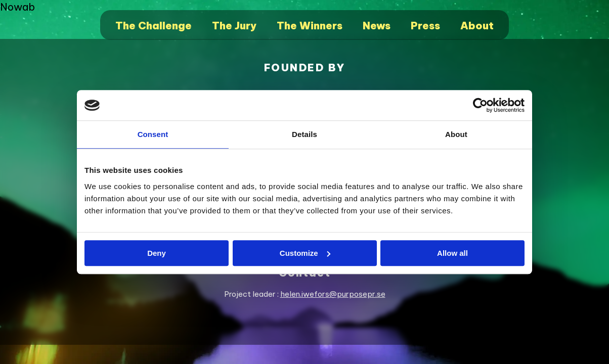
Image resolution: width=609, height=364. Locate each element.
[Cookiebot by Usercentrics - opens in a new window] (480, 105)
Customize (305, 253)
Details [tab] (304, 134)
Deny (157, 253)
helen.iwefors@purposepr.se (333, 294)
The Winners (310, 26)
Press (425, 26)
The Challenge (154, 26)
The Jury (234, 26)
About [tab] (456, 134)
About (477, 26)
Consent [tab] (153, 134)
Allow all (452, 253)
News (377, 26)
